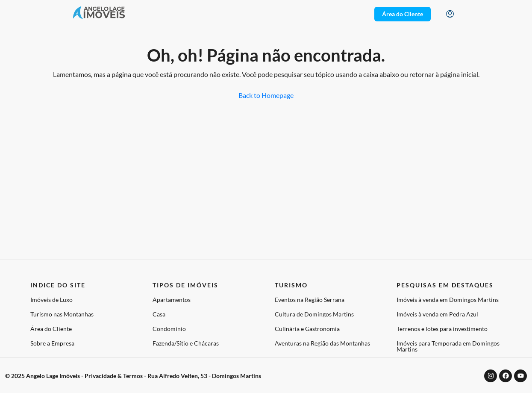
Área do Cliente (51, 329)
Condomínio (169, 329)
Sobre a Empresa (52, 343)
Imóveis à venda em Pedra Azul (437, 314)
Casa (159, 314)
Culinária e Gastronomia (307, 329)
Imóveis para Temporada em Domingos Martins (448, 346)
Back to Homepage (266, 95)
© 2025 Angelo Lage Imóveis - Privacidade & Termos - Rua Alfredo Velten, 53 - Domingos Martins (133, 376)
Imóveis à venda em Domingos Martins (448, 300)
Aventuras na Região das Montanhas (322, 343)
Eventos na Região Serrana (310, 300)
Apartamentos (172, 300)
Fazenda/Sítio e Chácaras (186, 343)
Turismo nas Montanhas (62, 314)
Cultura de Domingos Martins (314, 314)
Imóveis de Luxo (51, 300)
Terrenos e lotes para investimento (442, 329)
